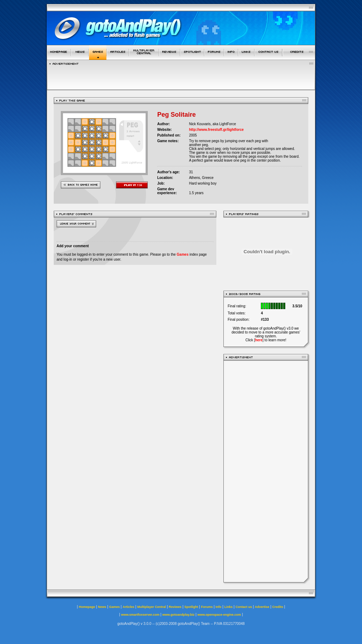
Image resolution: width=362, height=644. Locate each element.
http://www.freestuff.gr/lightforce (217, 130)
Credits (278, 607)
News (102, 607)
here (259, 340)
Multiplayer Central (151, 607)
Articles (129, 607)
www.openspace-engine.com (219, 615)
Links (229, 607)
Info (219, 607)
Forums (207, 607)
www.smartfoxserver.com (140, 615)
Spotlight (191, 607)
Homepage (87, 607)
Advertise (262, 607)
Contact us (244, 607)
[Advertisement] (266, 471)
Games (183, 254)
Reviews (175, 607)
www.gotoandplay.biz (178, 615)
